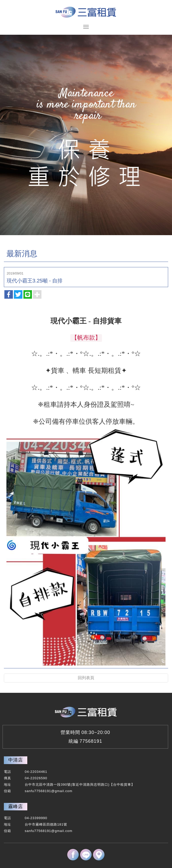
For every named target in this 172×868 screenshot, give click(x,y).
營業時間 (70, 732)
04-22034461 (36, 772)
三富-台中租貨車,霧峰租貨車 (86, 12)
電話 (7, 772)
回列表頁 (86, 678)
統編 (73, 741)
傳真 (7, 778)
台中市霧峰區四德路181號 (46, 824)
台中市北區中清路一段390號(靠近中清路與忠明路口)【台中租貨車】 (80, 785)
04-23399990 (36, 818)
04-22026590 (36, 778)
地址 (7, 785)
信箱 (7, 791)
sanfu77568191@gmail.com (49, 791)
